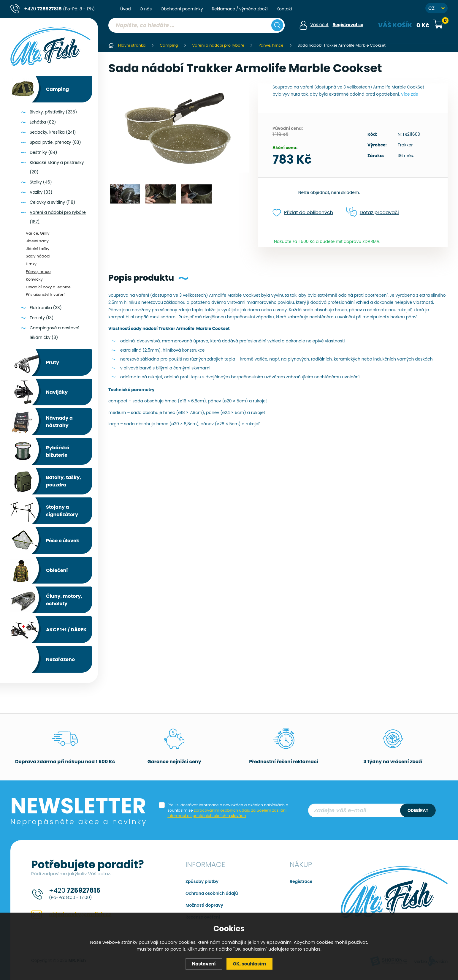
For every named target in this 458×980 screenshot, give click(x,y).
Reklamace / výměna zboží (240, 9)
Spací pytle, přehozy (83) (55, 142)
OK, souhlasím (250, 964)
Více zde (410, 94)
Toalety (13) (42, 318)
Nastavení (204, 964)
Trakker (405, 145)
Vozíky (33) (41, 192)
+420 (59, 9)
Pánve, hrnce (38, 272)
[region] (196, 37)
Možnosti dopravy (204, 905)
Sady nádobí (38, 256)
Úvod (126, 9)
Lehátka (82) (43, 122)
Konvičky (34, 279)
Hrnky (31, 264)
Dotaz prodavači (373, 212)
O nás (146, 9)
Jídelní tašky (38, 249)
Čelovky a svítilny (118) (52, 202)
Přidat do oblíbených (303, 213)
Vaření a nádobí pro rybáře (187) (58, 217)
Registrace (301, 881)
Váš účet (320, 25)
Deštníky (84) (43, 152)
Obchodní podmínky (182, 9)
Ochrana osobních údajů (212, 893)
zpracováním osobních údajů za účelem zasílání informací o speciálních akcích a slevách (227, 813)
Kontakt (285, 9)
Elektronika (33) (46, 308)
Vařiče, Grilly (38, 233)
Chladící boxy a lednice (48, 287)
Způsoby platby (202, 881)
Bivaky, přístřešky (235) (53, 112)
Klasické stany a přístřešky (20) (57, 167)
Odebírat (418, 810)
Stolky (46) (41, 182)
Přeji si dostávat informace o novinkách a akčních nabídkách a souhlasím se (228, 810)
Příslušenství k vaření (46, 294)
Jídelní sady (37, 241)
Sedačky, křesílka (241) (53, 132)
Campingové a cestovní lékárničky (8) (54, 333)
